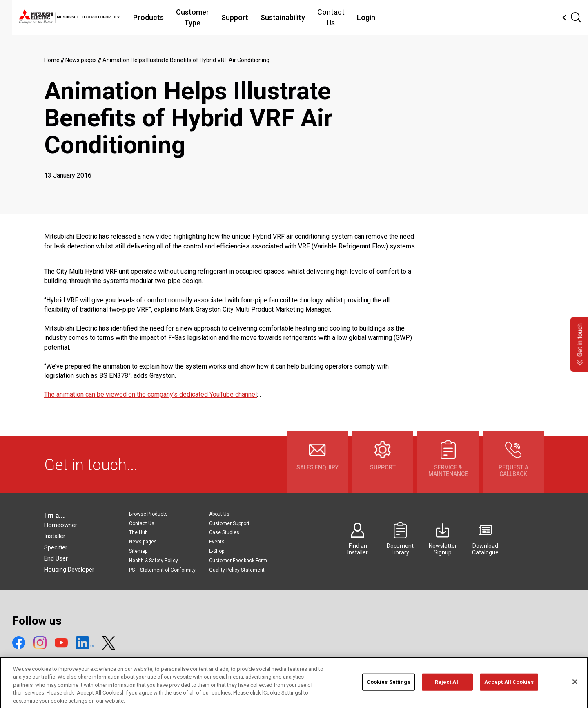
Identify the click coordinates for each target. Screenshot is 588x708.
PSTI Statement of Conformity (162, 570)
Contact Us (398, 17)
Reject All (447, 693)
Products (193, 17)
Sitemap (138, 551)
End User (56, 558)
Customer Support (229, 523)
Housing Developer (69, 570)
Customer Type (246, 17)
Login (438, 17)
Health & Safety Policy (154, 561)
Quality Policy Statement (237, 570)
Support (297, 17)
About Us (219, 514)
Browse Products (148, 514)
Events (217, 542)
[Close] (575, 692)
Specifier (56, 547)
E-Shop (217, 551)
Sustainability (345, 17)
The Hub (138, 532)
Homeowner (61, 525)
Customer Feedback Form (238, 561)
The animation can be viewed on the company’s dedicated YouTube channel (150, 394)
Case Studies (224, 532)
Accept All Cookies (509, 693)
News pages (143, 542)
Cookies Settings (389, 693)
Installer (55, 536)
